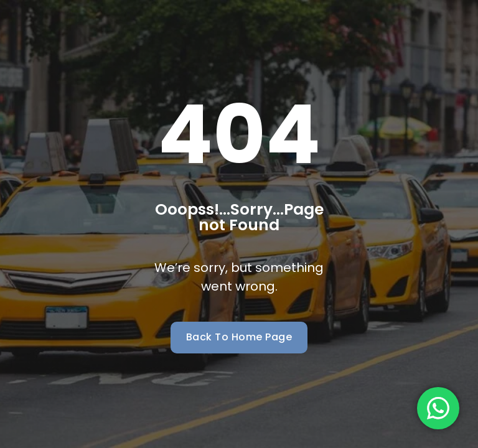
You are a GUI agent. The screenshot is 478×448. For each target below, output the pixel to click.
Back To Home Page (239, 337)
